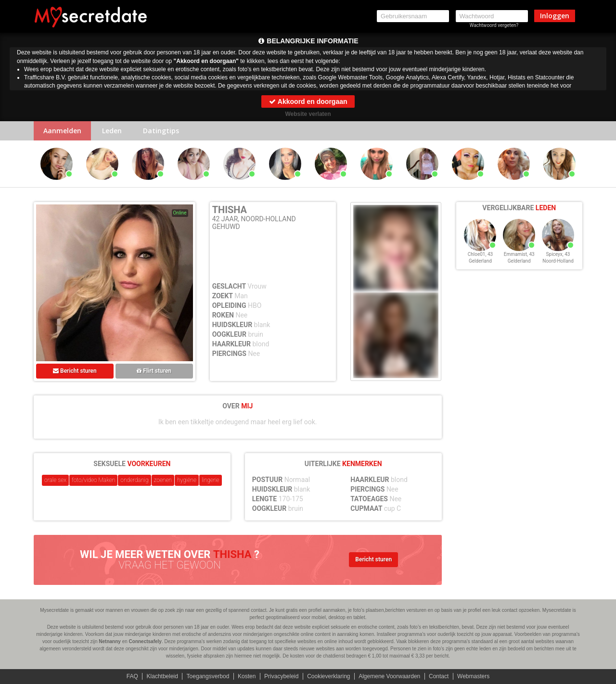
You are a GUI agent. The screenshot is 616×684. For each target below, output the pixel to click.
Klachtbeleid (162, 676)
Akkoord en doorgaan (308, 101)
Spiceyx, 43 (558, 254)
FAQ (132, 676)
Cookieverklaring (328, 676)
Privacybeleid (281, 676)
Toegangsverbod (208, 676)
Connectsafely (145, 641)
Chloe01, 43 (480, 254)
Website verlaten (308, 114)
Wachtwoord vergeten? (494, 25)
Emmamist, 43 (519, 254)
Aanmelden (62, 131)
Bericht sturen (75, 371)
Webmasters (473, 676)
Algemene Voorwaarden (389, 676)
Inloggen (555, 16)
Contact (439, 676)
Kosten (247, 676)
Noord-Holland (558, 261)
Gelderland (480, 261)
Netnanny (110, 641)
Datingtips (161, 131)
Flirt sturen (154, 371)
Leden (112, 131)
